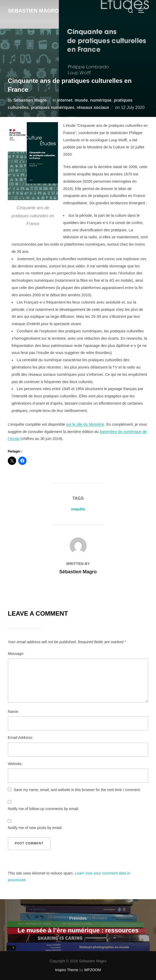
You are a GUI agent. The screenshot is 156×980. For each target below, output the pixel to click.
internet (65, 100)
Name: (13, 712)
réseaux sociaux (93, 107)
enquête (78, 509)
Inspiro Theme (67, 970)
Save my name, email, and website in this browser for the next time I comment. (77, 790)
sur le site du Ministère (85, 424)
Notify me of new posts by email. (35, 828)
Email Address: (21, 738)
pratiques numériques (53, 107)
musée (81, 100)
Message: (16, 654)
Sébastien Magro (30, 100)
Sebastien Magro (33, 11)
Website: (15, 764)
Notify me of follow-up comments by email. (44, 809)
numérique (101, 100)
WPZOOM (93, 970)
